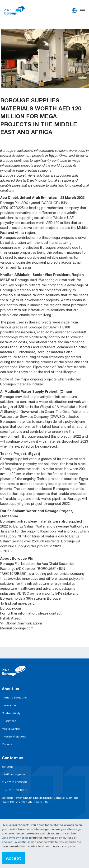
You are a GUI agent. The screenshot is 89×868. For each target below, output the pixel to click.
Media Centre (11, 729)
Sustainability (11, 713)
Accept (14, 858)
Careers (7, 744)
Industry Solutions (14, 698)
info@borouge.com (15, 774)
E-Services (9, 721)
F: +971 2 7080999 (14, 790)
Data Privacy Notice (16, 838)
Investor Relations (14, 737)
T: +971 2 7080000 (14, 782)
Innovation (9, 705)
